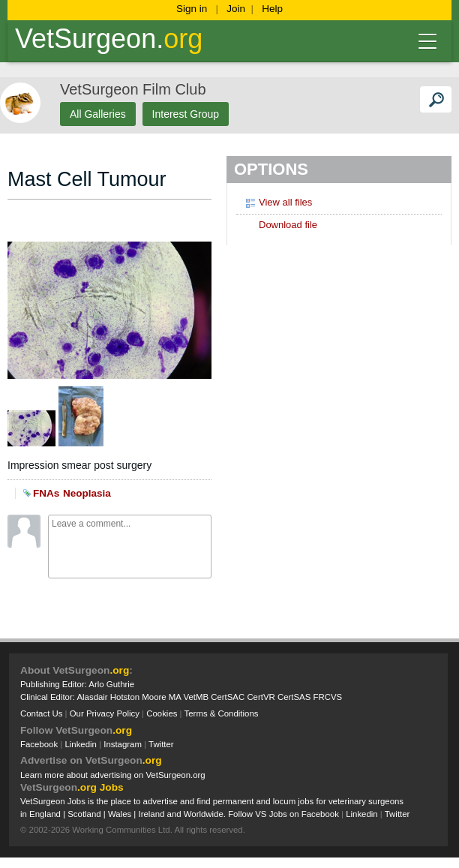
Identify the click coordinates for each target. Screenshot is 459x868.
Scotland (84, 814)
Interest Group (186, 114)
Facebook (39, 744)
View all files (278, 202)
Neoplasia (87, 493)
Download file (280, 224)
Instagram (123, 744)
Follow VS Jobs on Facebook (283, 814)
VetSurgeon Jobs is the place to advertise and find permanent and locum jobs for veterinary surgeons (212, 801)
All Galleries (98, 114)
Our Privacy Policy (105, 713)
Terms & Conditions (222, 713)
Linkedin (81, 744)
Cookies (162, 713)
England (45, 814)
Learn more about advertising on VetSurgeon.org (113, 775)
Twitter (161, 744)
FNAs (46, 493)
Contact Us (41, 713)
